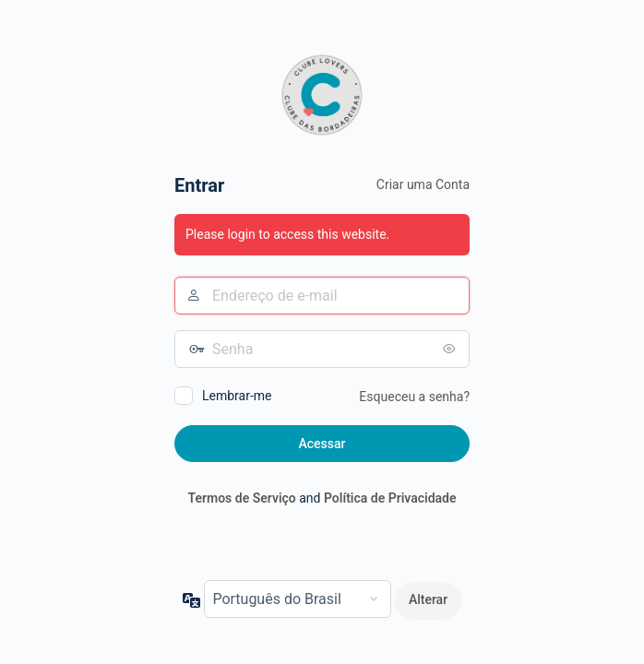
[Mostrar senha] (451, 349)
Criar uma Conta (423, 184)
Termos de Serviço (241, 498)
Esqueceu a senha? (414, 397)
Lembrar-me (237, 396)
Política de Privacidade (390, 498)
